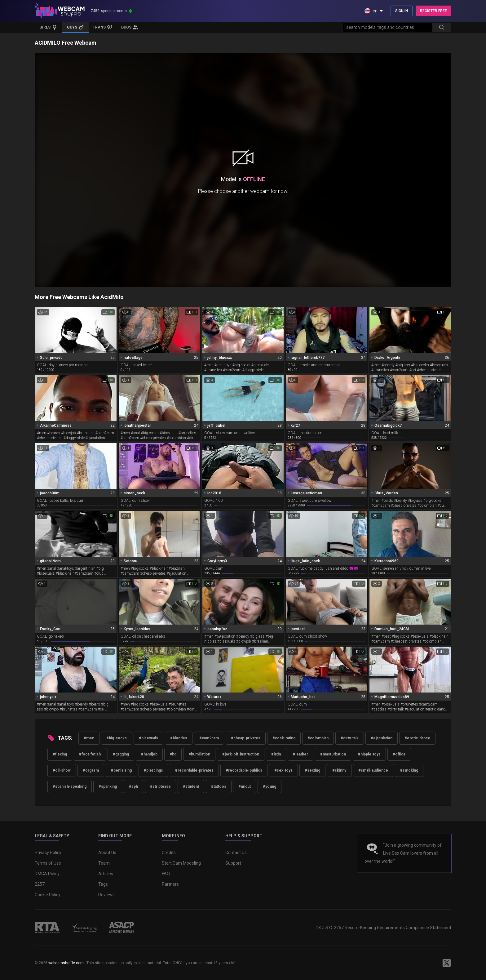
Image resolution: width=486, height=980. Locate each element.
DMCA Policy (47, 874)
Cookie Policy (48, 895)
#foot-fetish (90, 754)
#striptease (160, 786)
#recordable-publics (244, 770)
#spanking (108, 786)
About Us (107, 853)
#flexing (60, 754)
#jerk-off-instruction (241, 754)
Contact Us (236, 853)
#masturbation (333, 754)
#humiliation (199, 754)
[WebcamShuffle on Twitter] (447, 963)
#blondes (179, 738)
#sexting (312, 770)
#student (191, 786)
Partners (170, 884)
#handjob (149, 754)
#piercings (153, 770)
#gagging (121, 754)
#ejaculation (382, 738)
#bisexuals (148, 738)
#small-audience (373, 770)
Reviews (106, 895)
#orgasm (91, 770)
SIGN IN (402, 11)
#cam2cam (209, 738)
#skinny (339, 770)
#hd (173, 754)
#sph (133, 786)
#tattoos (219, 786)
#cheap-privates (246, 738)
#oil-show (62, 770)
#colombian (318, 738)
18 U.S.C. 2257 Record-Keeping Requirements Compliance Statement (384, 928)
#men (89, 738)
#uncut (245, 786)
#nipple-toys (369, 754)
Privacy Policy (48, 853)
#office (399, 754)
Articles (106, 874)
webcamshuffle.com (66, 963)
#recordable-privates (194, 770)
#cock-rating (284, 738)
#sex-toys (283, 770)
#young (270, 786)
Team (104, 863)
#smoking (409, 770)
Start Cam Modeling (181, 863)
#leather (300, 754)
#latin (276, 754)
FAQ (166, 874)
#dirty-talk (350, 738)
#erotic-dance (417, 738)
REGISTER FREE (433, 11)
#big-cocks (117, 738)
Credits (169, 853)
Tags (103, 884)
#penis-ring (121, 770)
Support (233, 863)
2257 (40, 884)
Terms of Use (48, 863)
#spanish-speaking (70, 786)
